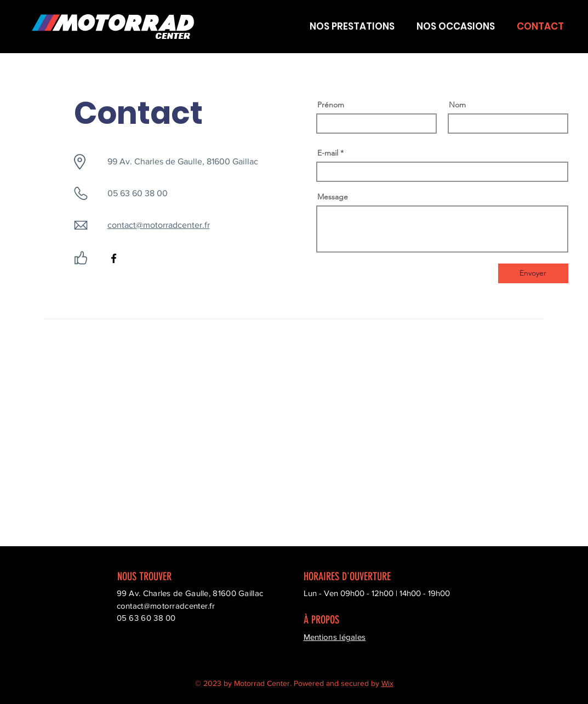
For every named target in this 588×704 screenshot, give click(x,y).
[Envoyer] (533, 273)
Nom (457, 105)
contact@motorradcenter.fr (159, 225)
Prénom (331, 105)
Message (333, 197)
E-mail (328, 153)
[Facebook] (114, 258)
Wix (387, 683)
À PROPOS (321, 620)
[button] (352, 27)
